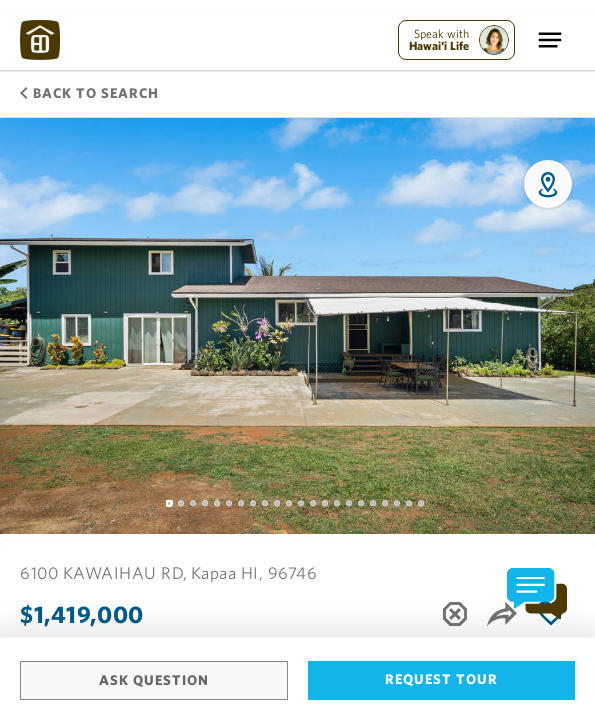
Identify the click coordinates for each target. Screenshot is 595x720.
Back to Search (89, 93)
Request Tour (441, 679)
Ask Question (154, 680)
